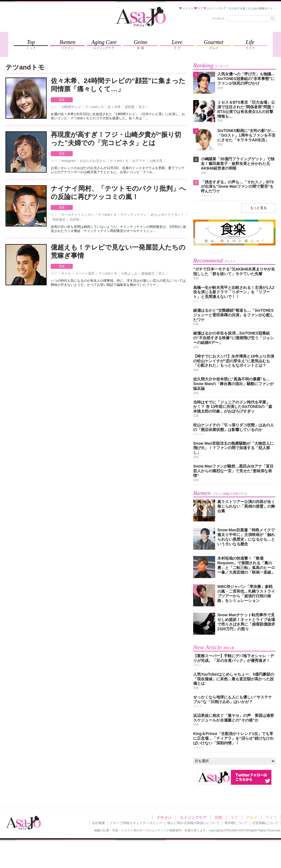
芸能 (62, 100)
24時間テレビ (71, 107)
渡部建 (130, 107)
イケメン (164, 817)
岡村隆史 (59, 220)
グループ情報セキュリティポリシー (136, 823)
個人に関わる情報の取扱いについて (193, 823)
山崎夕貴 (156, 161)
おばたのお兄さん (93, 161)
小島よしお (129, 273)
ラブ (234, 817)
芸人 (162, 273)
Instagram (68, 161)
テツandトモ (94, 107)
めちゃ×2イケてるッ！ (167, 215)
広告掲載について (265, 823)
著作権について (236, 823)
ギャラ (66, 273)
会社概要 (99, 823)
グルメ (252, 817)
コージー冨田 (85, 273)
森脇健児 (148, 273)
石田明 (74, 220)
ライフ (271, 817)
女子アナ (139, 161)
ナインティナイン (134, 215)
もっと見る (258, 208)
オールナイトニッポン (78, 215)
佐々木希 (114, 107)
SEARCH (218, 18)
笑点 (142, 107)
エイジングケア (193, 817)
